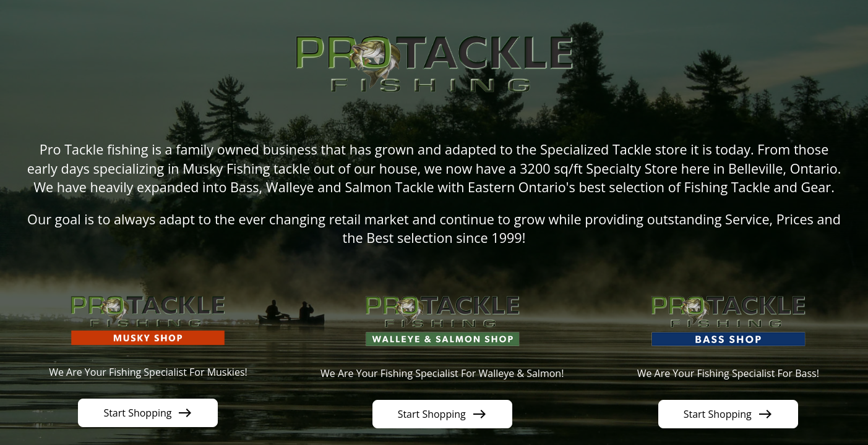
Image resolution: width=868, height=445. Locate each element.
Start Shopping (148, 413)
